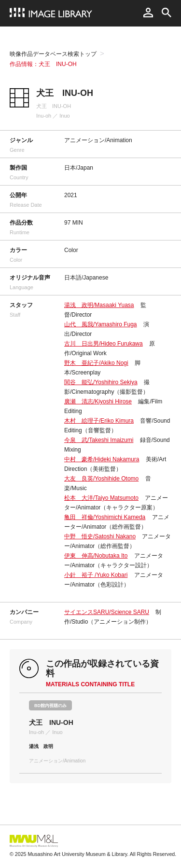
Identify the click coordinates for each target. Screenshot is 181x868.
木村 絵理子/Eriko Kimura (99, 421)
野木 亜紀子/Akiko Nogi (96, 363)
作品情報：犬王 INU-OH (43, 64)
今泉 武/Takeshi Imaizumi (99, 440)
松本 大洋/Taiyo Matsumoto (101, 498)
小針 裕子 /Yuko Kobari (96, 575)
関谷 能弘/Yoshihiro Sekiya (101, 382)
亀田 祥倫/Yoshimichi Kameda (105, 517)
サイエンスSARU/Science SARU (107, 612)
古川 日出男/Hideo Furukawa (104, 344)
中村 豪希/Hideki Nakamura (102, 459)
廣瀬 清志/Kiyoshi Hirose (98, 401)
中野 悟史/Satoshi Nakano (100, 536)
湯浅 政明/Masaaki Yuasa (99, 305)
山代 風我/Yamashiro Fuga (101, 324)
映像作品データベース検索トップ (53, 54)
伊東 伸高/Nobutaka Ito (96, 556)
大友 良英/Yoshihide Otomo (101, 479)
